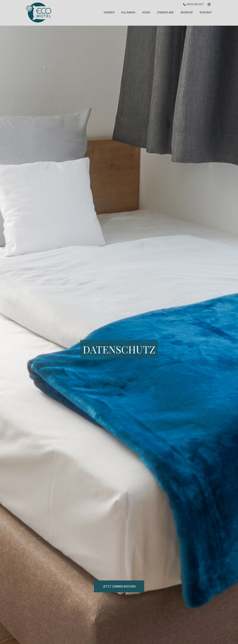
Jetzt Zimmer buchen (119, 586)
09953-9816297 (194, 4)
